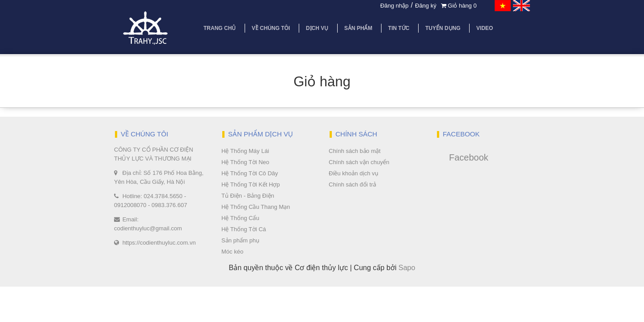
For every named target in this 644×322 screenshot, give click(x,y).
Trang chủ (220, 28)
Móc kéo (232, 252)
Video (485, 28)
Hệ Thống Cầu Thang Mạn (256, 207)
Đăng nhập (394, 6)
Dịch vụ (317, 28)
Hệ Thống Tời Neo (245, 162)
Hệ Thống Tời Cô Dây (250, 173)
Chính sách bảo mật (355, 151)
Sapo (407, 268)
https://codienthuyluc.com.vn (159, 243)
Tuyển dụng (443, 28)
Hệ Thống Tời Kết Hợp (251, 184)
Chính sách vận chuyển (359, 162)
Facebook (469, 157)
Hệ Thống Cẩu (240, 218)
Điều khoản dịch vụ (354, 173)
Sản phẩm (358, 28)
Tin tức (399, 28)
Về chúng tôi (271, 28)
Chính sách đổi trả (352, 184)
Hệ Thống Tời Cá (244, 229)
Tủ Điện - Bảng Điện (248, 196)
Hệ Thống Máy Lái (245, 151)
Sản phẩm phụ (240, 240)
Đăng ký (426, 6)
